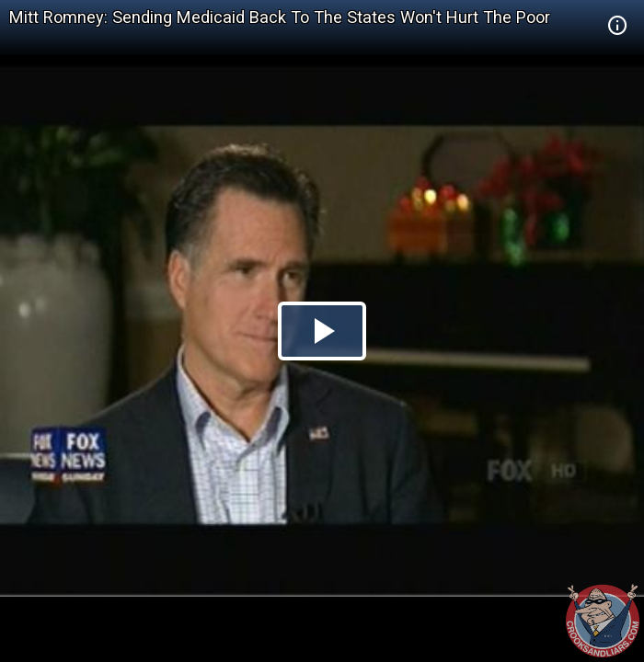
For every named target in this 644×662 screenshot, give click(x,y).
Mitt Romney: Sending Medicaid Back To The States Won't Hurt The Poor (280, 17)
